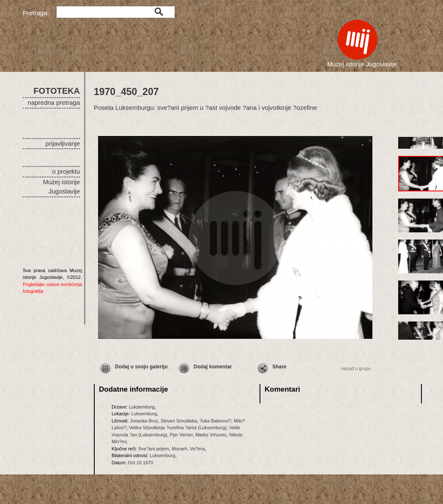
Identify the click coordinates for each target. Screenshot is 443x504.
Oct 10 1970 (141, 463)
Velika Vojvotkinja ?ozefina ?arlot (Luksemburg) (178, 428)
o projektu (66, 171)
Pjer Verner (181, 435)
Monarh (179, 449)
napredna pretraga (54, 102)
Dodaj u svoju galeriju (141, 367)
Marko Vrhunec (211, 435)
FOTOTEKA (57, 91)
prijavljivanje (63, 143)
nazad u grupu (356, 368)
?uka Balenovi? (215, 421)
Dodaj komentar (213, 367)
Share (279, 367)
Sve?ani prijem (154, 449)
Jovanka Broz (144, 421)
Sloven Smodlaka (179, 421)
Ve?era (197, 449)
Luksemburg (142, 407)
